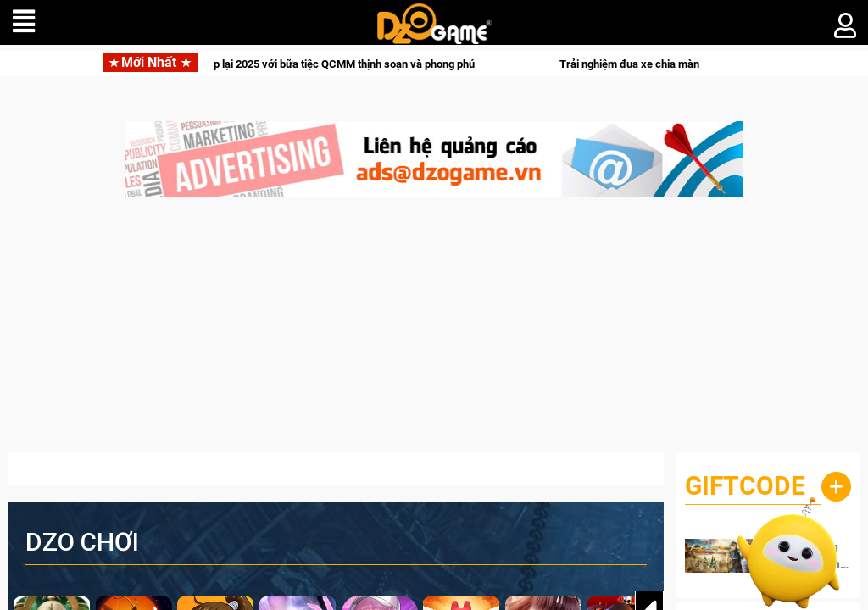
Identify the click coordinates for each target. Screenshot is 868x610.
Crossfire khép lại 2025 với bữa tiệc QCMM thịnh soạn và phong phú (322, 64)
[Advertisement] (434, 333)
